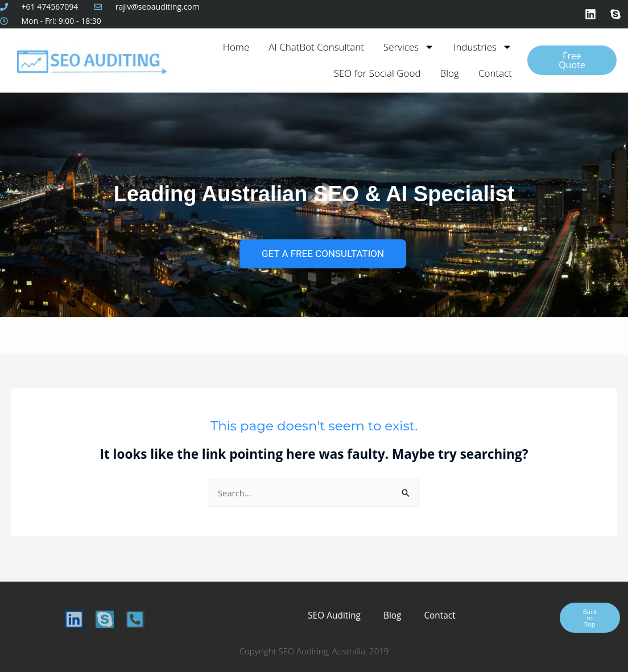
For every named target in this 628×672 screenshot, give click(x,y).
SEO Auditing (335, 616)
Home (236, 47)
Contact (495, 73)
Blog (450, 73)
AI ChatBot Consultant (316, 47)
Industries (483, 47)
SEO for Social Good (377, 73)
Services (409, 47)
